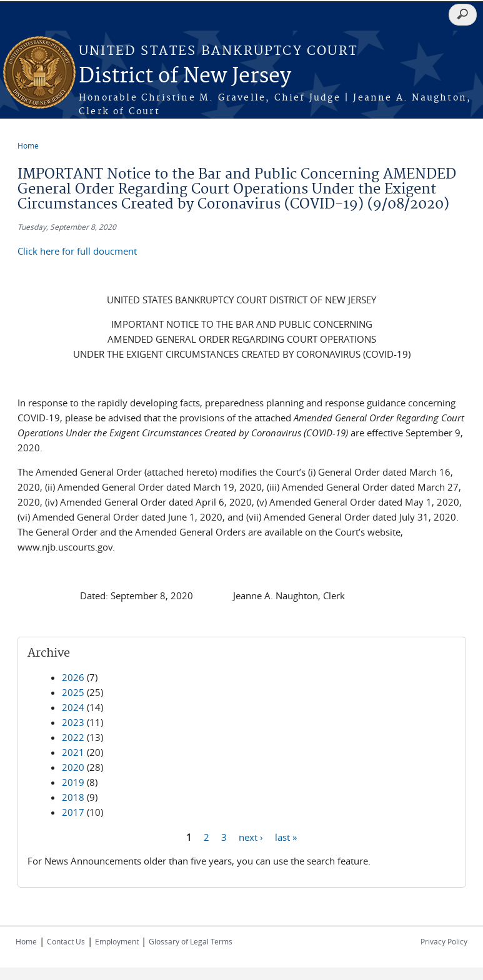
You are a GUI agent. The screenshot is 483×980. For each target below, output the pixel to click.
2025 (73, 692)
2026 (73, 677)
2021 (73, 752)
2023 (73, 722)
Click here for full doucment (77, 251)
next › (251, 836)
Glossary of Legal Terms (191, 941)
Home (28, 145)
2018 (73, 797)
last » (286, 836)
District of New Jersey (185, 76)
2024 (73, 707)
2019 (73, 782)
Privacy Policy (444, 941)
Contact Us (66, 941)
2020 (73, 767)
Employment (117, 941)
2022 (73, 737)
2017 (73, 812)
